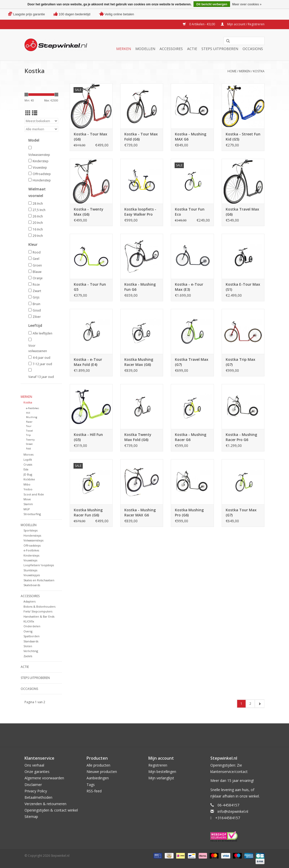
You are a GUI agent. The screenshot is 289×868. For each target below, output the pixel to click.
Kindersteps (31, 555)
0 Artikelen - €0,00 (199, 24)
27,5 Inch (39, 210)
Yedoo (28, 489)
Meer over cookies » (247, 4)
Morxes (28, 454)
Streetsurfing (32, 514)
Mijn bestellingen (162, 772)
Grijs (36, 297)
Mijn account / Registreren (243, 24)
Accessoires (171, 49)
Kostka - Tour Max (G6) (91, 137)
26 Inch (38, 216)
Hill (28, 413)
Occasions (253, 49)
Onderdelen (32, 626)
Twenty (30, 440)
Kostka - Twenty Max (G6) (89, 212)
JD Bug (28, 474)
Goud (37, 310)
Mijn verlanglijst (161, 778)
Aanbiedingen (98, 778)
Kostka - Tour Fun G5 (90, 287)
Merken (124, 49)
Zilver (37, 317)
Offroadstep (42, 174)
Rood (37, 252)
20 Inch (38, 223)
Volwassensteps (33, 540)
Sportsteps (31, 530)
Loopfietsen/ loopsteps (39, 565)
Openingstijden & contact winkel (51, 810)
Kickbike (29, 479)
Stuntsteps (30, 570)
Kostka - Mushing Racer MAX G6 (140, 512)
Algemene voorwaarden (44, 778)
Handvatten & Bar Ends (39, 616)
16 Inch (38, 229)
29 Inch (38, 236)
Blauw (37, 272)
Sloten (28, 646)
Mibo (27, 484)
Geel (36, 259)
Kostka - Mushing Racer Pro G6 (241, 437)
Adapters (29, 601)
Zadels (28, 656)
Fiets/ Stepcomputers (38, 611)
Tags (91, 785)
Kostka (259, 71)
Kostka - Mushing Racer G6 (191, 437)
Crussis (28, 464)
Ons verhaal (34, 765)
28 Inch (38, 204)
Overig (28, 631)
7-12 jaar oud (42, 364)
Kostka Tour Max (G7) (241, 512)
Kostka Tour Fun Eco (190, 212)
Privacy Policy (36, 791)
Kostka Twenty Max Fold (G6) (138, 437)
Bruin (37, 304)
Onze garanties (37, 772)
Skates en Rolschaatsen (39, 580)
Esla (26, 469)
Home (232, 71)
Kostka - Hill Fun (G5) (88, 437)
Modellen (145, 49)
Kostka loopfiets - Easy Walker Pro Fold (140, 212)
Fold (28, 449)
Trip (28, 435)
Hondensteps (32, 535)
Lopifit (28, 460)
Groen (37, 265)
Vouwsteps (30, 560)
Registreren (158, 765)
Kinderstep (41, 161)
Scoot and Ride (34, 494)
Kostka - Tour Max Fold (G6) (141, 137)
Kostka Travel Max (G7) (192, 362)
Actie (192, 49)
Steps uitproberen (220, 49)
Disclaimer (33, 785)
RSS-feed (94, 791)
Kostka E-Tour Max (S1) (243, 287)
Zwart (37, 291)
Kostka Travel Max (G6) (242, 212)
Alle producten (98, 765)
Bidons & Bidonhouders (39, 606)
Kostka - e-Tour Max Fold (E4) (88, 362)
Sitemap (31, 817)
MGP (27, 509)
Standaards (31, 641)
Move (27, 499)
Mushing (32, 417)
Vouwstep (40, 167)
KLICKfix (29, 621)
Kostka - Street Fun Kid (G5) (243, 137)
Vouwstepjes (32, 575)
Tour (29, 426)
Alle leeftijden (43, 333)
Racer (29, 422)
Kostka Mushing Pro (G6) (189, 512)
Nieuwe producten (102, 772)
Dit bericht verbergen (212, 4)
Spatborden (32, 636)
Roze (36, 285)
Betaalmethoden (38, 797)
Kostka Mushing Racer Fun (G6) (88, 512)
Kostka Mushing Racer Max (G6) (139, 362)
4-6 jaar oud (41, 358)
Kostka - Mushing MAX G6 (191, 137)
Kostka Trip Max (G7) (240, 362)
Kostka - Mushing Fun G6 (140, 287)
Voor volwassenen (38, 348)
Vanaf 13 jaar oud (41, 377)
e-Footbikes (33, 408)
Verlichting (31, 651)
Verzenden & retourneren (45, 804)
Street (29, 444)
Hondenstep (42, 180)
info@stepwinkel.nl (233, 811)
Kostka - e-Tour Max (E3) (189, 287)
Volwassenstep (39, 155)
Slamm (28, 504)
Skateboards (32, 585)
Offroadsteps (32, 545)
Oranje (38, 278)
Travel (29, 431)
